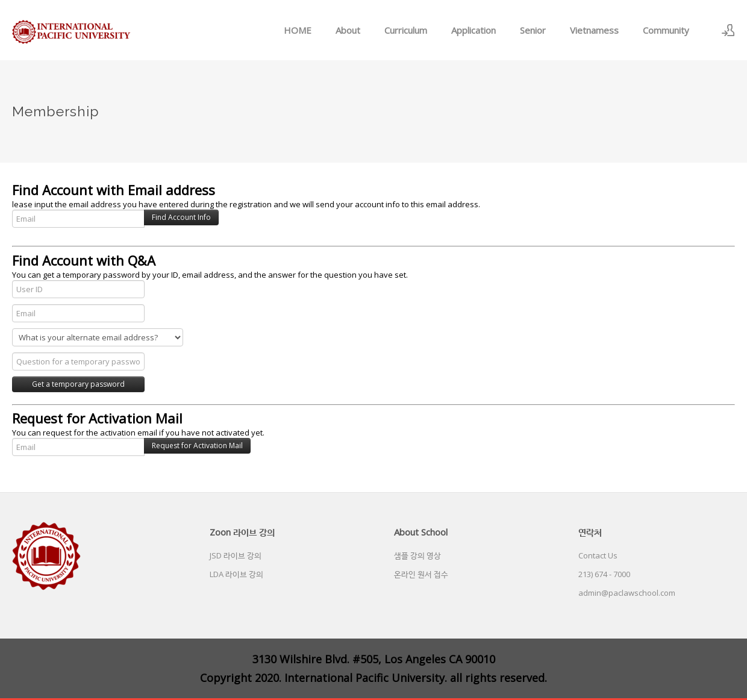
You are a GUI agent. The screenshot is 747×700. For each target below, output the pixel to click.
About (348, 30)
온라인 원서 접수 (421, 574)
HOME (298, 30)
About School (421, 532)
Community (666, 30)
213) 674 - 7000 (604, 574)
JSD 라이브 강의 (236, 555)
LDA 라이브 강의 (236, 574)
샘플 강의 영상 (417, 555)
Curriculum (406, 30)
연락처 (590, 532)
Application (474, 30)
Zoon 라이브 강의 (242, 532)
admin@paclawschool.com (627, 593)
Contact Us (598, 555)
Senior (533, 30)
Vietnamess (594, 30)
